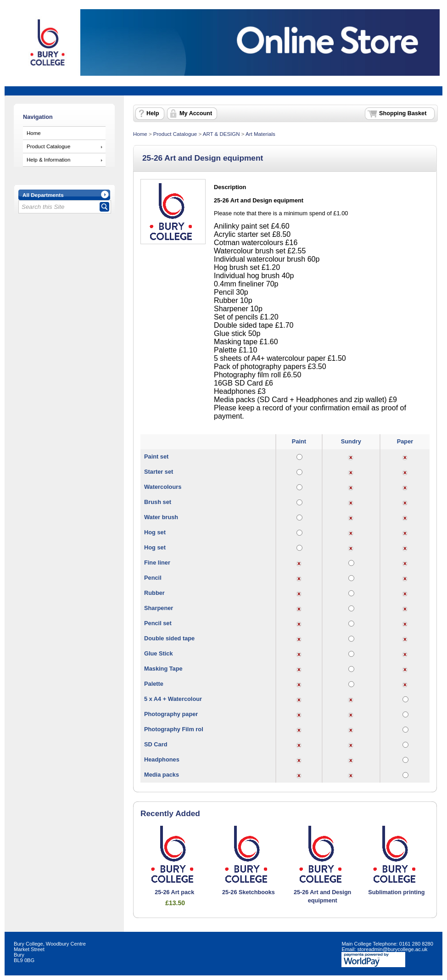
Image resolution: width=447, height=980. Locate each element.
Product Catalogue (48, 146)
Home (34, 133)
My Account (196, 113)
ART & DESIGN (221, 134)
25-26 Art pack (174, 892)
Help (153, 113)
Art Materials (260, 134)
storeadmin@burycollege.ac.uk (392, 949)
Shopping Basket (403, 113)
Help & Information (48, 160)
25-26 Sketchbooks (249, 892)
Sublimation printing (396, 892)
